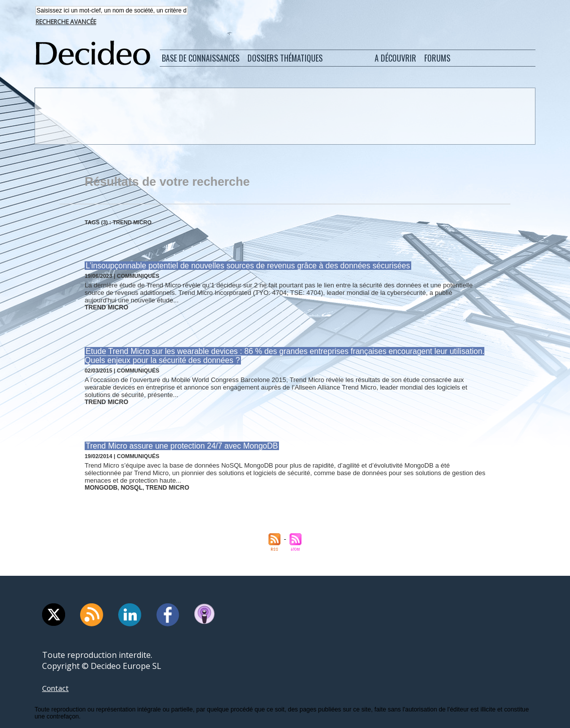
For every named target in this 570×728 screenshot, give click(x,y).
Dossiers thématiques (285, 59)
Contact (57, 684)
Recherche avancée (66, 23)
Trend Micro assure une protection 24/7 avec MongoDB (178, 443)
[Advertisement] (284, 117)
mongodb (99, 484)
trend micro (104, 307)
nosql (127, 484)
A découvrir (395, 59)
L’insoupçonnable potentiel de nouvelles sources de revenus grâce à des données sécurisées (241, 267)
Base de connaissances (201, 59)
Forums (437, 59)
